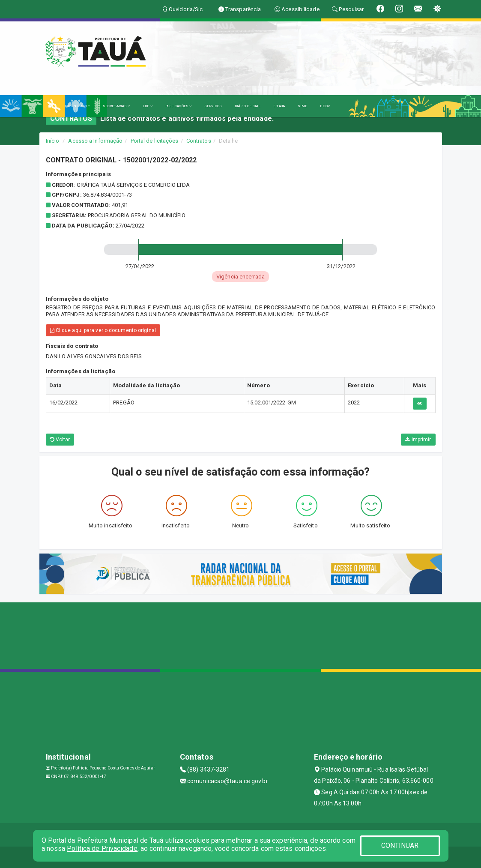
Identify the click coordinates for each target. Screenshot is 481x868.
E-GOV (325, 106)
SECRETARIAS (116, 106)
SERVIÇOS (213, 106)
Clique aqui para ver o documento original (103, 330)
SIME (302, 106)
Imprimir (418, 440)
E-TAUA (279, 106)
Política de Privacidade (102, 849)
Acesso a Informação (95, 141)
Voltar (60, 440)
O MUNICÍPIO (78, 106)
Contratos (199, 141)
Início (53, 141)
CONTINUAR (400, 846)
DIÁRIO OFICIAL (248, 106)
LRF (148, 106)
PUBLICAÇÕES (178, 106)
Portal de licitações (155, 141)
